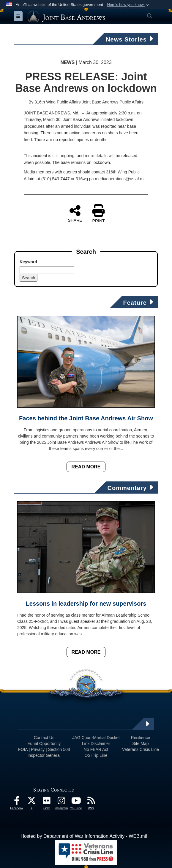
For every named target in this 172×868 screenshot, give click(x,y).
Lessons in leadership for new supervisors (86, 604)
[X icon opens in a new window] (31, 802)
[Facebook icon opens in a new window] (17, 802)
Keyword (28, 262)
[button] (128, 5)
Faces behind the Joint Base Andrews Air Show (86, 418)
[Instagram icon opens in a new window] (61, 802)
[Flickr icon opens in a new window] (46, 802)
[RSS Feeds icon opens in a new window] (91, 802)
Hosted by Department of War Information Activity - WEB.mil (84, 836)
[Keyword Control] (47, 270)
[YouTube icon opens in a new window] (76, 802)
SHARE (75, 213)
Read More (86, 467)
